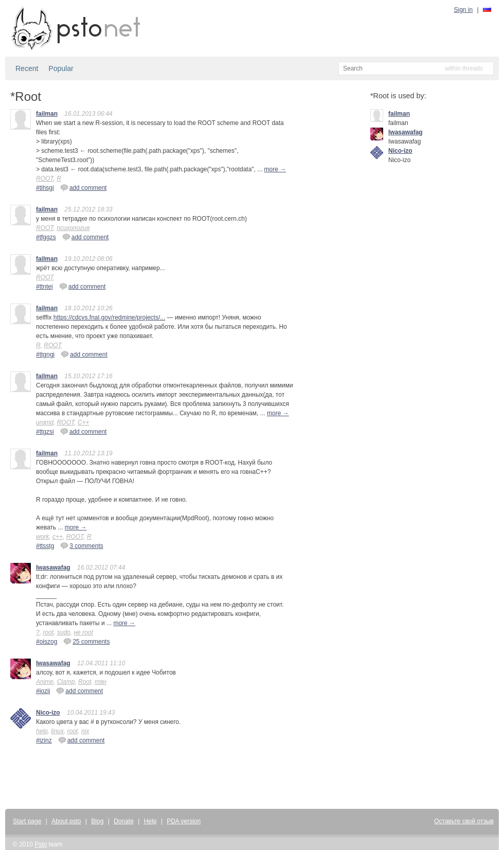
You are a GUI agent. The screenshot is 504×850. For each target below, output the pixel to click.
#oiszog (47, 642)
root (48, 632)
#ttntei (44, 287)
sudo (64, 632)
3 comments (82, 545)
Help (150, 821)
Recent (27, 68)
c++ (58, 537)
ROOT (45, 179)
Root (85, 682)
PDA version (184, 821)
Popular (61, 68)
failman (47, 114)
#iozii (43, 691)
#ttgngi (45, 355)
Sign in (464, 10)
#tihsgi (45, 188)
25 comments (86, 641)
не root (83, 632)
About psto (66, 821)
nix (85, 731)
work (42, 537)
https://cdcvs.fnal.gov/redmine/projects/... (109, 317)
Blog (97, 821)
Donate (124, 821)
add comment (84, 187)
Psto (41, 844)
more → (275, 169)
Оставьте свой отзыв (464, 821)
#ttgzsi (45, 432)
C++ (84, 422)
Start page (27, 821)
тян (101, 682)
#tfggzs (46, 237)
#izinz (44, 740)
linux (57, 731)
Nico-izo (48, 713)
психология (73, 228)
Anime (45, 682)
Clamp (66, 682)
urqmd (45, 422)
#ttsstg (45, 546)
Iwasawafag (53, 568)
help (42, 731)
